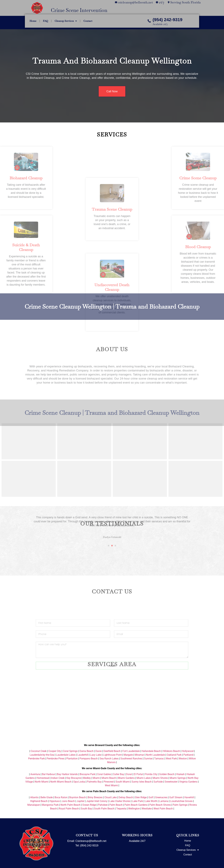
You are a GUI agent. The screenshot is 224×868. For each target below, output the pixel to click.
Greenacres (161, 797)
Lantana (164, 801)
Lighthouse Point (112, 755)
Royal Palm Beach (69, 809)
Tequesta (121, 809)
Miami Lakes (144, 778)
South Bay (86, 809)
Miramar (139, 755)
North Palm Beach (70, 805)
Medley (87, 778)
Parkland (188, 755)
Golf (151, 797)
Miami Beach (109, 778)
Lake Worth (151, 801)
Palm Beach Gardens (136, 805)
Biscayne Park (87, 774)
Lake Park (138, 801)
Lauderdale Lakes (66, 755)
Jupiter (80, 801)
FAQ (45, 21)
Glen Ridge (141, 797)
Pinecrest (109, 782)
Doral (129, 774)
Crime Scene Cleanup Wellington (68, 295)
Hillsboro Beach (171, 751)
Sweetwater (171, 782)
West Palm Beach (163, 809)
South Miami (123, 782)
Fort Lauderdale (131, 751)
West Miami (111, 785)
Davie (98, 751)
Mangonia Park (50, 805)
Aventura (35, 774)
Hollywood (188, 751)
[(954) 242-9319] (149, 21)
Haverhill (189, 797)
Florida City (151, 774)
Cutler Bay (119, 774)
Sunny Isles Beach (142, 782)
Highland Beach (39, 801)
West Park (171, 759)
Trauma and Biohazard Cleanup (157, 295)
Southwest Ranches (131, 759)
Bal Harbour (49, 774)
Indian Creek (58, 778)
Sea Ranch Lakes (109, 759)
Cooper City (55, 751)
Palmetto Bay (94, 782)
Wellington (134, 809)
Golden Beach (167, 774)
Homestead (43, 778)
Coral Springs (70, 751)
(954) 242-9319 (167, 20)
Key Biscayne (74, 778)
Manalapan (34, 805)
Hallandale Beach (151, 751)
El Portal (138, 774)
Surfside (158, 782)
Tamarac (159, 759)
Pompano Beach (89, 759)
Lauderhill (83, 755)
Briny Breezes (95, 797)
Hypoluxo (55, 801)
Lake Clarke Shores (120, 801)
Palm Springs (180, 805)
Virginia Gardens (188, 782)
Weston (183, 759)
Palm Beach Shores (160, 805)
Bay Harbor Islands (67, 774)
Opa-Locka (79, 782)
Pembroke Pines (56, 759)
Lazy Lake (96, 755)
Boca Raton (61, 797)
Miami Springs (178, 778)
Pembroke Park (36, 759)
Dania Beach (86, 751)
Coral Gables (104, 774)
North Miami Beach (61, 782)
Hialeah (180, 774)
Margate (128, 755)
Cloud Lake (111, 797)
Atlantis (34, 797)
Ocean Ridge (89, 805)
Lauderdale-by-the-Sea (42, 755)
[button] (28, 511)
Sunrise (148, 759)
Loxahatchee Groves (181, 801)
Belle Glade (47, 797)
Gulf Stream (176, 797)
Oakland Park (174, 755)
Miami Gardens (126, 778)
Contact (88, 21)
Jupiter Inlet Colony (97, 801)
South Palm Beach (104, 809)
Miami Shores (160, 778)
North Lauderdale (155, 755)
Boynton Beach (78, 797)
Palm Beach (116, 805)
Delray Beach (126, 797)
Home (33, 21)
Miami (96, 778)
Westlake (147, 809)
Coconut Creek (39, 751)
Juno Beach (68, 801)
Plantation (72, 759)
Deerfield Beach (112, 751)
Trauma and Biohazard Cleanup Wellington (112, 61)
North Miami (42, 782)
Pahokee (103, 805)
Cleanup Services (66, 21)
